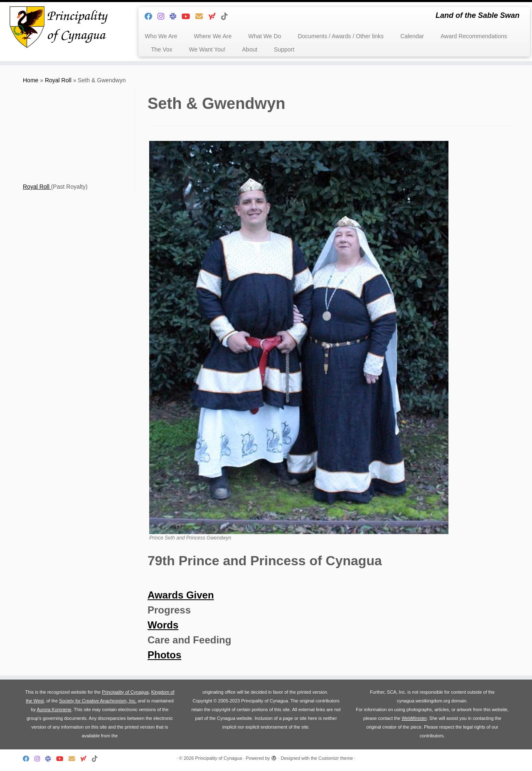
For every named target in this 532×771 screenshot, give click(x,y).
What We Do (265, 36)
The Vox (161, 49)
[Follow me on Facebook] (151, 17)
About (250, 49)
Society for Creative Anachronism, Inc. (98, 701)
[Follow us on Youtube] (188, 17)
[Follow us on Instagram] (164, 17)
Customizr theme (336, 758)
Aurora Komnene (54, 709)
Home (31, 80)
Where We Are (213, 36)
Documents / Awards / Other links (341, 36)
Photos (164, 655)
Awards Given (181, 595)
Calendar (412, 36)
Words (163, 625)
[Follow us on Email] (202, 17)
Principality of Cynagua (125, 692)
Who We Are (161, 36)
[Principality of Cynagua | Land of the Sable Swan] (61, 27)
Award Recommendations (474, 36)
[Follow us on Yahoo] (215, 17)
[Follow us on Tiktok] (227, 17)
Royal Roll (58, 80)
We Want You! (207, 49)
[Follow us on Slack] (176, 17)
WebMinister (414, 718)
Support (284, 49)
